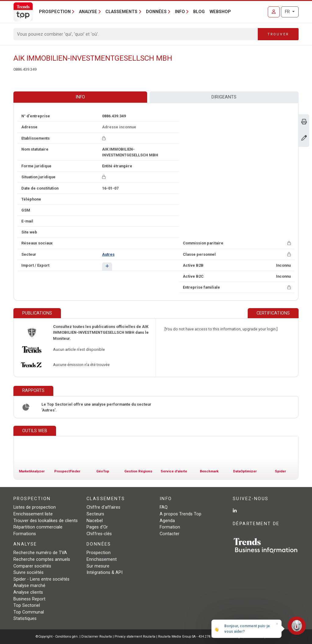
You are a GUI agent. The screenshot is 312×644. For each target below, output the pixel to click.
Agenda (167, 521)
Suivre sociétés (28, 573)
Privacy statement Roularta (135, 637)
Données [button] (156, 12)
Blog (199, 12)
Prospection (99, 553)
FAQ (164, 507)
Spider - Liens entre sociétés (41, 579)
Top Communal (29, 612)
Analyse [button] (88, 12)
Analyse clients (28, 592)
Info (80, 97)
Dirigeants (224, 97)
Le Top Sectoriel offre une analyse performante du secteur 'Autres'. (96, 407)
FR (288, 12)
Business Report (29, 599)
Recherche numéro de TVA (40, 553)
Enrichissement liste (33, 514)
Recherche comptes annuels (42, 559)
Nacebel (95, 521)
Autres (108, 254)
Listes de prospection (35, 507)
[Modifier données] (304, 139)
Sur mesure (98, 566)
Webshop (220, 12)
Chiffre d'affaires (103, 507)
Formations (25, 534)
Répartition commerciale (38, 527)
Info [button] (180, 12)
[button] (107, 267)
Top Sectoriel (27, 605)
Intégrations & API (105, 573)
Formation (170, 527)
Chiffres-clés (99, 534)
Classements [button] (121, 12)
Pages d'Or (97, 527)
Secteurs (95, 514)
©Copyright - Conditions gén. (57, 637)
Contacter (170, 534)
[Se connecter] (274, 12)
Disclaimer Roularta (97, 637)
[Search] (136, 34)
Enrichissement (102, 559)
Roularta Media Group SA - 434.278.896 (188, 637)
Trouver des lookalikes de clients (46, 521)
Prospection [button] (55, 12)
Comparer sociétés (32, 566)
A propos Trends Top (181, 514)
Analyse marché (29, 586)
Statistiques (25, 619)
